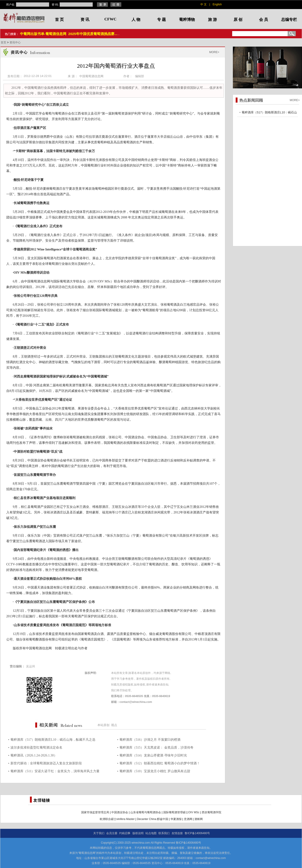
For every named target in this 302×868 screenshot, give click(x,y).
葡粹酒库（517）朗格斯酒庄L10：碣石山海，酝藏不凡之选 (53, 740)
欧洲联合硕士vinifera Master (117, 819)
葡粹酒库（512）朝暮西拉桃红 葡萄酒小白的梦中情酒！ (160, 763)
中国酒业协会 (120, 812)
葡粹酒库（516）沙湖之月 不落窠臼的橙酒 (150, 740)
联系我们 (164, 833)
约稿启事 (125, 833)
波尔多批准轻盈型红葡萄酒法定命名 (36, 748)
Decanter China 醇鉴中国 (153, 819)
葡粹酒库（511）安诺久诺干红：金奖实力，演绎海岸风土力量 (55, 771)
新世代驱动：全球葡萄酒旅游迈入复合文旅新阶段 (46, 763)
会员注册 (112, 833)
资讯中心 (15, 42)
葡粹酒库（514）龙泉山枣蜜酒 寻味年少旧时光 (153, 755)
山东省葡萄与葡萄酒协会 (146, 812)
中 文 (204, 4)
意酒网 (188, 819)
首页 (4, 42)
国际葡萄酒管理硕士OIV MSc (181, 812)
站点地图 (151, 833)
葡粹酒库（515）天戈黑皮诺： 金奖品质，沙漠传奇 (156, 748)
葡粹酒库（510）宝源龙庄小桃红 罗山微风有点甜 (155, 771)
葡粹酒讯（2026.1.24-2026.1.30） (34, 755)
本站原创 (103, 725)
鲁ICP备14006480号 (197, 833)
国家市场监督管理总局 (95, 812)
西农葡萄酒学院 (212, 812)
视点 (114, 725)
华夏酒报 (176, 819)
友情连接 (177, 833)
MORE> (214, 52)
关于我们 (99, 833)
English (217, 4)
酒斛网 (199, 819)
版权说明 (138, 833)
